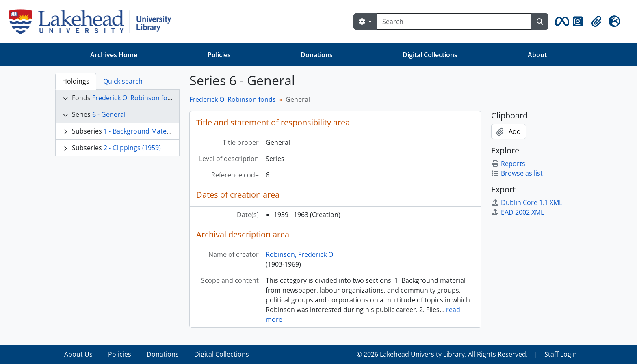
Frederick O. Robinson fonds (135, 98)
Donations (317, 55)
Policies (219, 55)
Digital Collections (430, 55)
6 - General (109, 114)
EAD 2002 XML (518, 212)
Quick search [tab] (123, 81)
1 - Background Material (140, 131)
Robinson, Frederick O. (300, 254)
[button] (561, 22)
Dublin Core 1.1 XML (527, 202)
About (537, 55)
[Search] (454, 22)
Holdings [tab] (76, 81)
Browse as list (517, 173)
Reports (508, 164)
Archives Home (114, 55)
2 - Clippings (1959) (132, 148)
